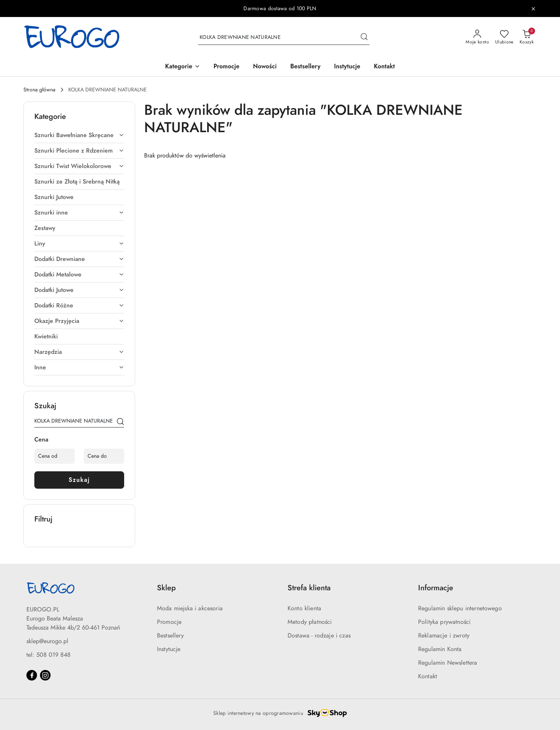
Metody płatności (310, 622)
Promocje (169, 622)
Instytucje (169, 649)
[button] (183, 67)
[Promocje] (227, 67)
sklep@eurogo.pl (47, 641)
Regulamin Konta (440, 649)
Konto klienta (304, 608)
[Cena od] (55, 456)
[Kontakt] (385, 67)
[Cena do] (104, 456)
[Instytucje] (347, 67)
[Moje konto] (477, 37)
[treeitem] (79, 135)
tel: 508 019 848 (48, 655)
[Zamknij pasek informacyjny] (533, 9)
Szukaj (79, 480)
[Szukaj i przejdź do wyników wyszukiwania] (364, 37)
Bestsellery (170, 636)
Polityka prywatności (444, 622)
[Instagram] (45, 675)
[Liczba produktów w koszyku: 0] (527, 37)
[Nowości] (265, 67)
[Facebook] (32, 675)
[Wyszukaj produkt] (284, 37)
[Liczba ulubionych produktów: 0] (504, 37)
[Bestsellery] (305, 67)
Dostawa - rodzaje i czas (319, 636)
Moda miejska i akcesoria (190, 608)
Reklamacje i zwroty (444, 636)
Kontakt (428, 676)
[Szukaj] (120, 422)
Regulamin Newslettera (448, 663)
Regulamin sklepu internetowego (460, 608)
